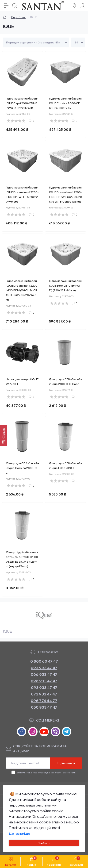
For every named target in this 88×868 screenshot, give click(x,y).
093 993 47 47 (44, 668)
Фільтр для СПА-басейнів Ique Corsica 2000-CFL (22, 468)
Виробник (18, 17)
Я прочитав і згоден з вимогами (47, 773)
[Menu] (6, 6)
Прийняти (44, 843)
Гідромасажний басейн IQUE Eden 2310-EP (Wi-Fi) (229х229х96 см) (65, 286)
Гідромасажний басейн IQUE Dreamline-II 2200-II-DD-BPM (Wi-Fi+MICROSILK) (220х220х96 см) (22, 290)
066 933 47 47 (44, 674)
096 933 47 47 (44, 681)
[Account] (83, 6)
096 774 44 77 (44, 701)
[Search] (15, 6)
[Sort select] (36, 42)
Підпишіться (66, 763)
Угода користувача (42, 773)
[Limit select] (78, 42)
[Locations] (74, 6)
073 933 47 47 (44, 694)
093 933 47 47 (44, 687)
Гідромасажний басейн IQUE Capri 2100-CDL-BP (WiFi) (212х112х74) (22, 103)
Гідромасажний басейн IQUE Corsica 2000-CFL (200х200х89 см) (65, 103)
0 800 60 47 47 (44, 661)
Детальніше (19, 833)
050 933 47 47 (44, 707)
